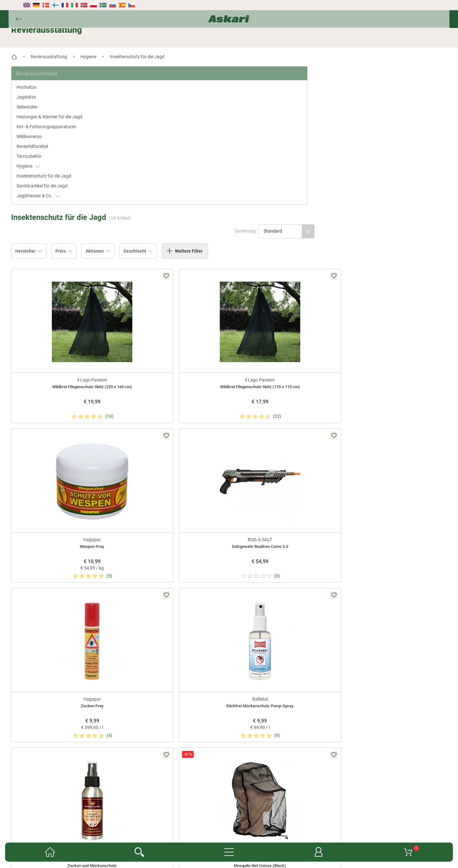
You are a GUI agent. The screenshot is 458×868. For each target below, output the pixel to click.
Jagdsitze (38, 90)
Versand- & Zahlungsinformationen (264, 815)
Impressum (244, 825)
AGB (328, 806)
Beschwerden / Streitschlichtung (294, 825)
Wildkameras (41, 143)
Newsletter (130, 806)
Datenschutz (211, 815)
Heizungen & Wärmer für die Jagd (52, 113)
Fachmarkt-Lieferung (213, 806)
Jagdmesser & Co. (50, 209)
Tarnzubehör (41, 163)
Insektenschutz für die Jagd (50, 186)
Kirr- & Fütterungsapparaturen (52, 130)
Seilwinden (39, 100)
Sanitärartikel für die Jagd (54, 199)
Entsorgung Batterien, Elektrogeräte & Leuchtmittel (176, 825)
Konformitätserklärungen (292, 806)
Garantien (250, 806)
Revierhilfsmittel (44, 153)
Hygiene (40, 173)
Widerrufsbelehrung (172, 815)
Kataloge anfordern (166, 806)
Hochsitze (38, 80)
